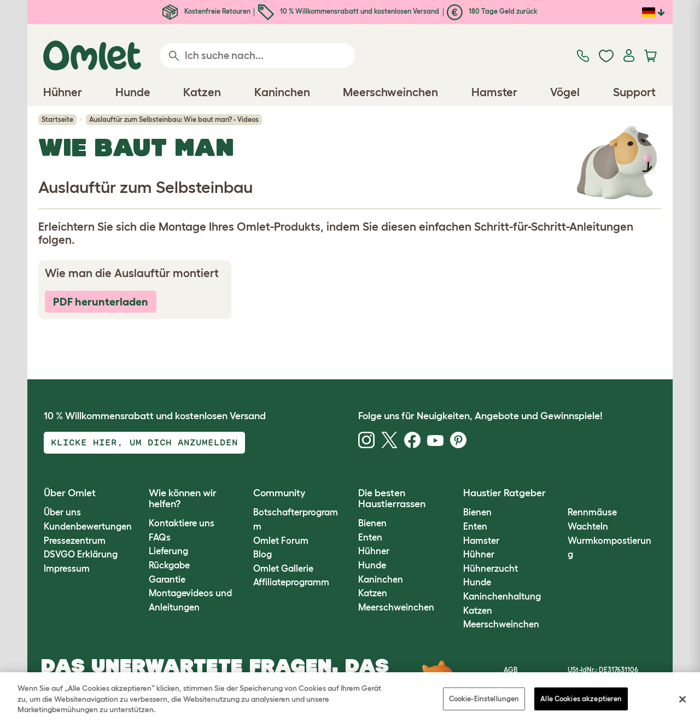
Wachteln (588, 526)
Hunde (372, 565)
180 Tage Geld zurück (492, 11)
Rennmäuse (592, 512)
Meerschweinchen (396, 607)
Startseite (57, 119)
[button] (560, 493)
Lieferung (168, 551)
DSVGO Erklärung (81, 554)
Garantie (167, 579)
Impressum (67, 568)
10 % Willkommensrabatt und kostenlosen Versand (349, 11)
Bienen (372, 523)
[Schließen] (682, 700)
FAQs (160, 537)
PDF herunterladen (101, 302)
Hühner (374, 551)
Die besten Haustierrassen (392, 498)
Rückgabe (169, 565)
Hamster (481, 541)
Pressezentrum (75, 541)
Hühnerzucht (491, 568)
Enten (370, 537)
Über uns (62, 512)
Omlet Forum (281, 541)
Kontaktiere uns (182, 523)
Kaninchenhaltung (502, 596)
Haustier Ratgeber (504, 493)
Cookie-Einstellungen (484, 699)
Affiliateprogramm (291, 582)
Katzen (373, 593)
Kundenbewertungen (88, 526)
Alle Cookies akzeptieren (581, 699)
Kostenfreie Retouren (206, 11)
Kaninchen (381, 579)
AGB (511, 670)
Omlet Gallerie (283, 568)
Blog (262, 554)
